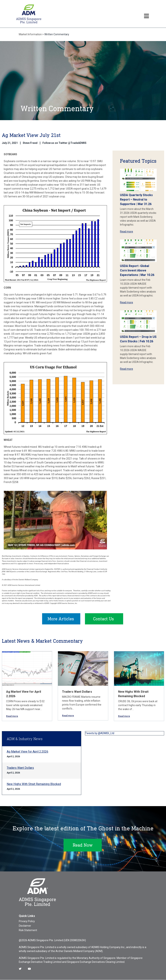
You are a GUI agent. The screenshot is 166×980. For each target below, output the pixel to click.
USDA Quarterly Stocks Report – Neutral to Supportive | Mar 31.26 (136, 200)
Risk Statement (28, 930)
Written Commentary (57, 34)
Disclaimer (25, 926)
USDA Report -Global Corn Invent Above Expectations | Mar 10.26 (137, 270)
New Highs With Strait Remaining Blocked (34, 784)
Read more (127, 232)
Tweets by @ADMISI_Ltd (100, 733)
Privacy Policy (27, 921)
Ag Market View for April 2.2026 (27, 752)
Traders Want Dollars (77, 692)
